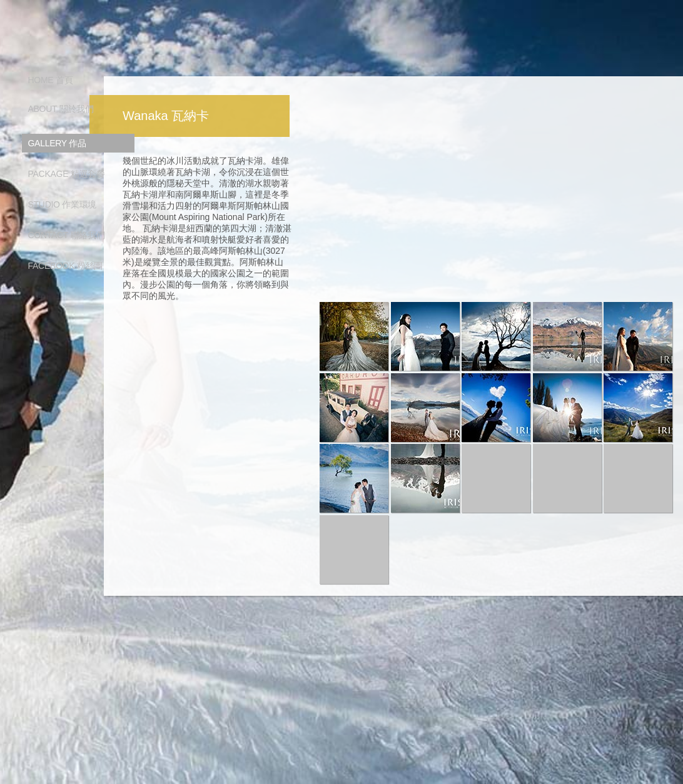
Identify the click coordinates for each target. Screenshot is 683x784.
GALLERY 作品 (57, 143)
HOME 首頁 (51, 80)
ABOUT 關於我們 (61, 109)
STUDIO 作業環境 (63, 204)
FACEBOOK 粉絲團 (66, 266)
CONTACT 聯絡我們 (67, 235)
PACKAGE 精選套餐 (67, 174)
